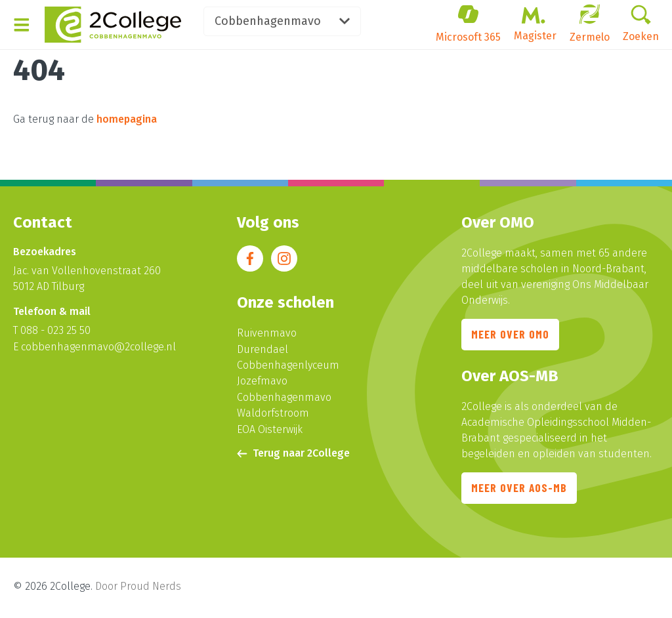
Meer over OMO (511, 336)
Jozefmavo (262, 381)
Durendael (262, 349)
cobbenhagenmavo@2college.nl (98, 347)
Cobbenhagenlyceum (288, 365)
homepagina (127, 119)
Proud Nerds (151, 589)
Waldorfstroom (273, 412)
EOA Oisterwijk (270, 428)
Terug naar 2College (293, 452)
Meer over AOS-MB (520, 491)
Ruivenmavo (267, 334)
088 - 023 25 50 (55, 331)
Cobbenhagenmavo (297, 22)
